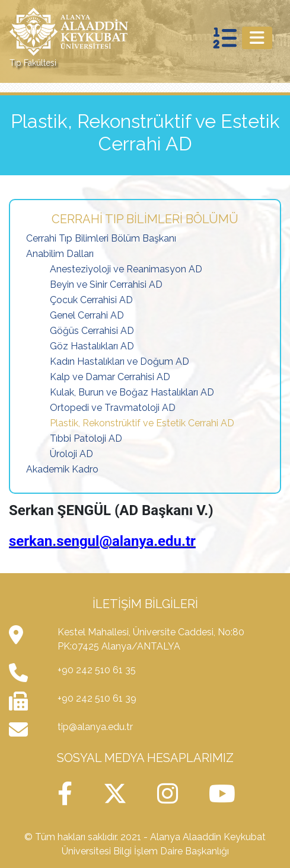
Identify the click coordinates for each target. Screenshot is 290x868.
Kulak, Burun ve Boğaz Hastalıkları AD (132, 392)
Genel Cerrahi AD (87, 315)
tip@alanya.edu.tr (95, 727)
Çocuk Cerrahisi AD (91, 300)
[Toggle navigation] (257, 38)
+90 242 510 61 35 (97, 670)
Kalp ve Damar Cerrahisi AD (110, 377)
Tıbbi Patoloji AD (86, 438)
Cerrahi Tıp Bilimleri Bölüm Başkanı (101, 238)
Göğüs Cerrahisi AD (92, 331)
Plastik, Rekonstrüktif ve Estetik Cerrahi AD (142, 423)
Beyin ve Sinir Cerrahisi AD (106, 284)
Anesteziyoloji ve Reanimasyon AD (126, 269)
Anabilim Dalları (60, 254)
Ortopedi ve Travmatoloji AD (113, 408)
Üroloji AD (71, 454)
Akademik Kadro (62, 469)
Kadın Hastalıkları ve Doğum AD (119, 361)
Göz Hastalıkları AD (92, 346)
